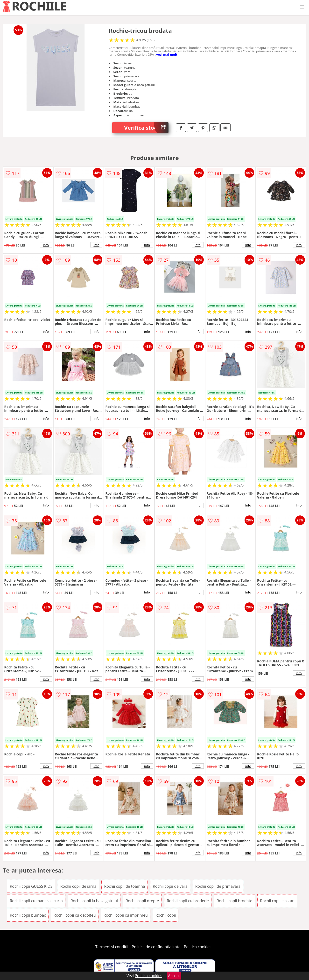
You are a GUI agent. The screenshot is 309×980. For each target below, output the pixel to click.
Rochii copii (166, 915)
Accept (174, 976)
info (46, 245)
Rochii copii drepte (142, 901)
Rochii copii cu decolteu (75, 915)
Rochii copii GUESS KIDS (31, 886)
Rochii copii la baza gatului (94, 901)
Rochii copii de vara (170, 886)
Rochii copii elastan (277, 901)
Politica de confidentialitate (156, 947)
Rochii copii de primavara (218, 886)
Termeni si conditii (112, 947)
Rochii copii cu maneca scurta (36, 901)
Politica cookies (198, 947)
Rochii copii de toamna (124, 886)
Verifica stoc (146, 128)
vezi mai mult (167, 54)
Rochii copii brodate (234, 901)
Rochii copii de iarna (78, 886)
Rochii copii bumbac (28, 915)
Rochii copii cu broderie (188, 901)
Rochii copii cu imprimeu (126, 915)
